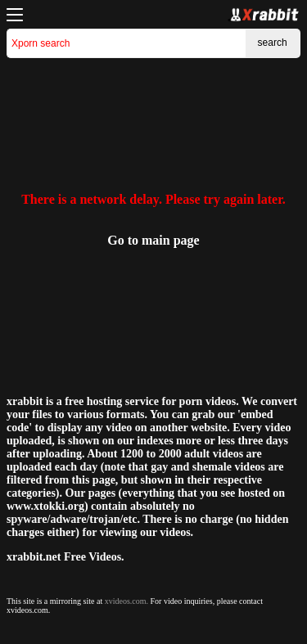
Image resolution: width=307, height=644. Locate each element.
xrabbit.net (34, 557)
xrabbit (25, 401)
